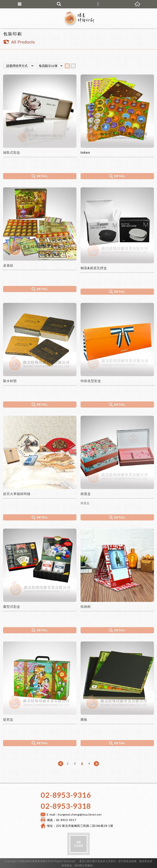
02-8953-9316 (66, 795)
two (67, 66)
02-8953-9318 (66, 806)
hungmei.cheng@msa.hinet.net (80, 814)
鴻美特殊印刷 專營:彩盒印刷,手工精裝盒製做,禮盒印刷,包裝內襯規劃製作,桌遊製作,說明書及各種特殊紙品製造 (78, 18)
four (73, 66)
